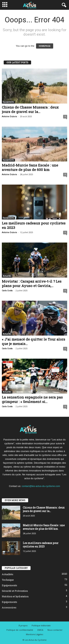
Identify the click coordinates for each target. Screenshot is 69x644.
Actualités (7, 276)
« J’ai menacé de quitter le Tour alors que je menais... (33, 341)
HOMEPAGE (45, 46)
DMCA (40, 630)
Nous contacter (55, 630)
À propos (23, 625)
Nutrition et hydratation (15, 596)
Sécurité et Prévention (15, 591)
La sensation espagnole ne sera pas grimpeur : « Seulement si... (32, 399)
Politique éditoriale (41, 625)
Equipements (8, 102)
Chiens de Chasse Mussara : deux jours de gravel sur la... (30, 109)
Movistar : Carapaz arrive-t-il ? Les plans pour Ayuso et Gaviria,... (32, 283)
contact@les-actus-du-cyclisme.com (41, 486)
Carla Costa (7, 291)
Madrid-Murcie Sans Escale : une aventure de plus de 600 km (30, 167)
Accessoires (9, 607)
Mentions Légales (34, 634)
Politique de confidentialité (20, 630)
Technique (8, 580)
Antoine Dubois (9, 117)
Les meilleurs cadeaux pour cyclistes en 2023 (34, 225)
